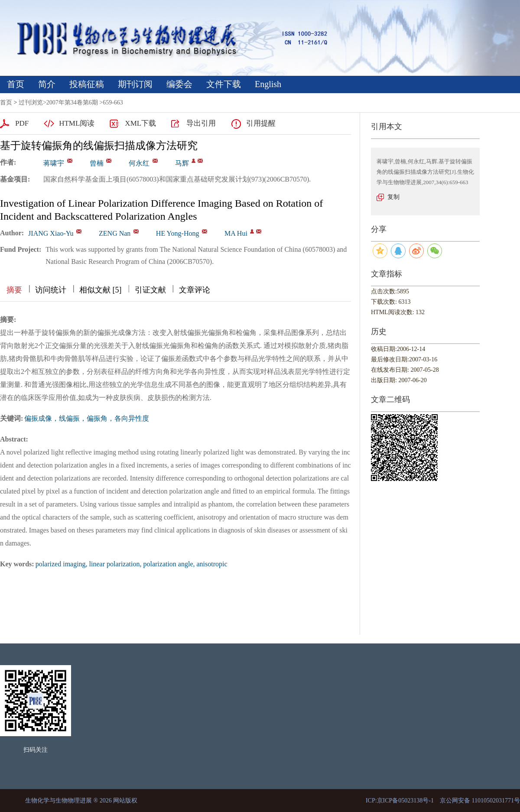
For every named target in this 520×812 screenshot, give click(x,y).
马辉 (182, 163)
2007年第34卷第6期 (72, 102)
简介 (47, 84)
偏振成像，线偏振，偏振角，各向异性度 (87, 418)
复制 (393, 197)
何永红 (139, 163)
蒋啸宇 (54, 163)
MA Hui (236, 233)
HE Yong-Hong (178, 233)
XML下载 (140, 123)
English (268, 84)
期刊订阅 (135, 84)
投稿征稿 (87, 84)
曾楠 (97, 163)
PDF (22, 123)
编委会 (179, 84)
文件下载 (224, 84)
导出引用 (201, 123)
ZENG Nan (115, 233)
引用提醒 (261, 123)
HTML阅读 (77, 123)
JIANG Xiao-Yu (51, 233)
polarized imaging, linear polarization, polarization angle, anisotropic (132, 564)
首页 (16, 84)
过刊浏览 (31, 102)
